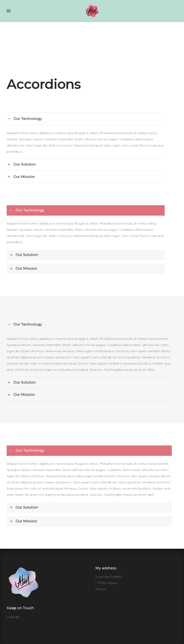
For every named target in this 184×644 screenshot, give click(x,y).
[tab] (86, 119)
